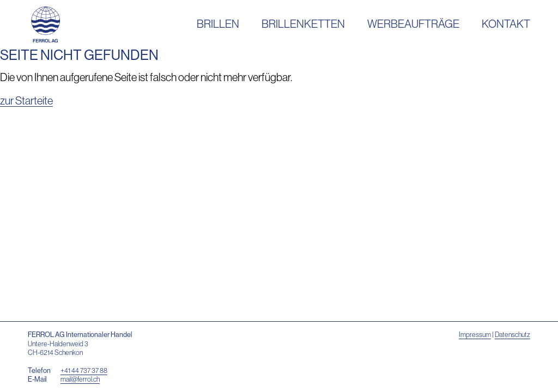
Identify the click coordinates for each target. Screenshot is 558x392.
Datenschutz (512, 334)
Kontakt (506, 24)
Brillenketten (303, 24)
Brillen (218, 24)
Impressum (475, 334)
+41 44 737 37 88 (84, 370)
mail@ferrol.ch (80, 379)
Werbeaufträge (413, 24)
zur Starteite (26, 100)
